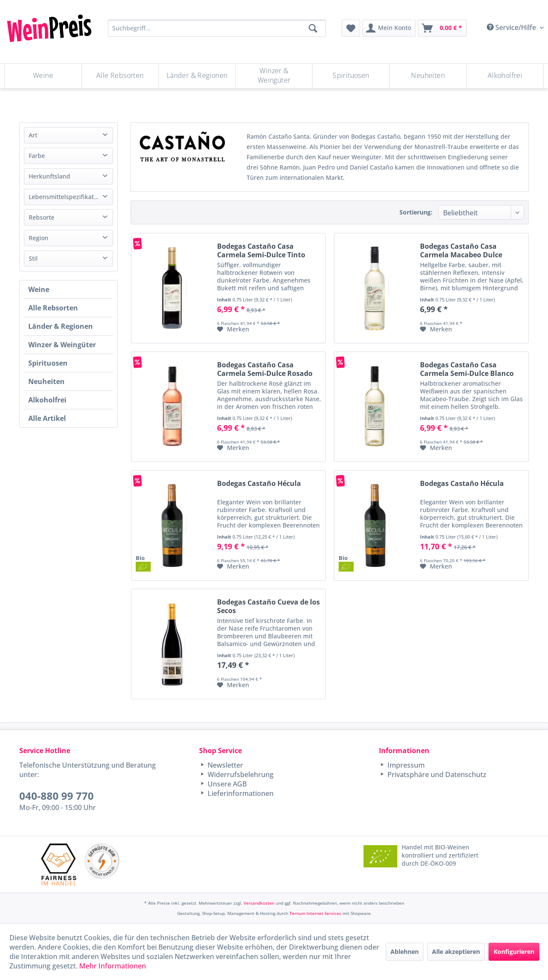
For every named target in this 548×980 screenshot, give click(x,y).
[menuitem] (351, 28)
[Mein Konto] (389, 28)
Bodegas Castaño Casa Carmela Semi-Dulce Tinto (261, 250)
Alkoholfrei (47, 400)
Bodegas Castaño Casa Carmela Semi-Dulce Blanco (467, 369)
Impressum (405, 765)
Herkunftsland (49, 176)
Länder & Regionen (61, 326)
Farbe (37, 156)
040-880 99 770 (57, 796)
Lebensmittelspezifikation (66, 197)
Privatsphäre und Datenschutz (436, 774)
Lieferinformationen (240, 793)
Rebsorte (42, 217)
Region (39, 238)
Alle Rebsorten (53, 308)
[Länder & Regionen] (197, 76)
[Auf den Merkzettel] (233, 329)
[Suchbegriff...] (217, 28)
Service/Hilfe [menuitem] (512, 27)
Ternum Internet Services (315, 913)
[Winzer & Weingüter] (274, 76)
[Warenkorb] (442, 28)
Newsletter (225, 765)
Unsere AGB (226, 784)
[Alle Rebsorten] (120, 76)
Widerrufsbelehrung (240, 774)
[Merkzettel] (351, 28)
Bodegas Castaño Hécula (259, 484)
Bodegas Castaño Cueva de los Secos (268, 606)
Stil (33, 258)
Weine (39, 289)
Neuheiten (46, 381)
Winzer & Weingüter (62, 345)
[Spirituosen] (351, 76)
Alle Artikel (47, 418)
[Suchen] (313, 28)
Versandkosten (259, 903)
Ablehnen (405, 952)
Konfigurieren (514, 952)
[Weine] (43, 76)
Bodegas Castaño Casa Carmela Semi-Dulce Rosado (265, 369)
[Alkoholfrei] (505, 76)
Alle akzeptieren (456, 952)
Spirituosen (48, 363)
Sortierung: (416, 212)
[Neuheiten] (428, 76)
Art (33, 135)
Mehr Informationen (113, 966)
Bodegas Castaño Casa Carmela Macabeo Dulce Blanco (461, 250)
